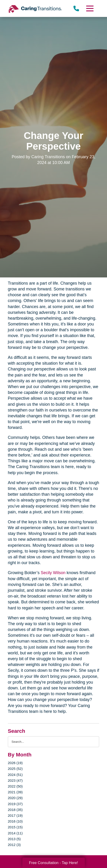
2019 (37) (15, 804)
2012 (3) (14, 845)
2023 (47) (15, 780)
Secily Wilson (53, 573)
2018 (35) (15, 810)
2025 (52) (15, 769)
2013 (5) (14, 839)
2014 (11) (15, 833)
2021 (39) (15, 792)
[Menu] (90, 8)
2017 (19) (15, 815)
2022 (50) (15, 786)
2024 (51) (15, 775)
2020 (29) (15, 798)
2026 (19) (15, 763)
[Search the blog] (54, 742)
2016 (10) (15, 821)
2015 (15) (15, 827)
